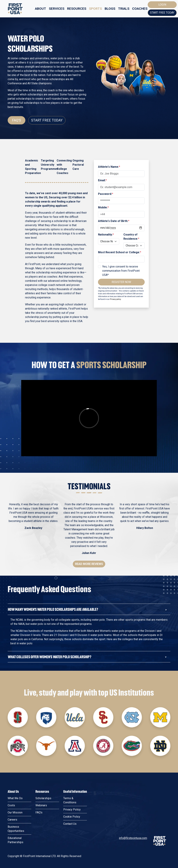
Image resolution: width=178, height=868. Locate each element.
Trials (124, 9)
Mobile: (103, 207)
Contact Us (70, 824)
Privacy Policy (72, 810)
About (41, 9)
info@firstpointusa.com (133, 838)
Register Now (121, 282)
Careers (12, 820)
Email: (102, 180)
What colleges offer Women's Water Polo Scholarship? (50, 657)
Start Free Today (162, 13)
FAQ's (17, 120)
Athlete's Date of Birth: (114, 221)
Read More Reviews (89, 564)
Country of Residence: (131, 237)
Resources (77, 9)
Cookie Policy (72, 817)
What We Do (15, 798)
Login (162, 5)
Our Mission (15, 812)
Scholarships (43, 798)
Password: (106, 194)
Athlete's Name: (109, 167)
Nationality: (106, 235)
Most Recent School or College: (120, 252)
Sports (95, 9)
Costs (11, 805)
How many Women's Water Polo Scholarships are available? (53, 609)
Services (57, 9)
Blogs (110, 9)
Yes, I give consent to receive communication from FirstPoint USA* (121, 271)
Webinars (41, 805)
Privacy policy (115, 299)
